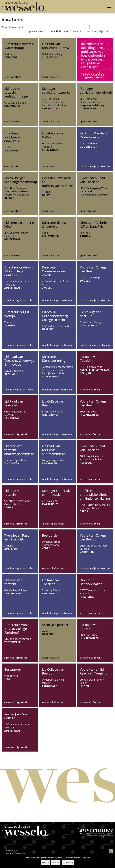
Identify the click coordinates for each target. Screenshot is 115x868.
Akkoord (45, 863)
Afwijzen (56, 863)
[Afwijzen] (112, 861)
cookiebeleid (68, 863)
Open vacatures (37, 31)
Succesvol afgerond (98, 31)
